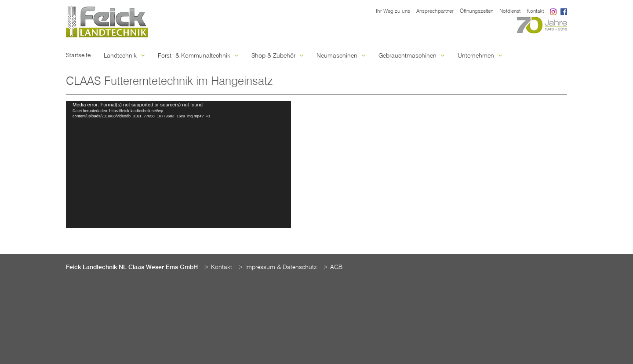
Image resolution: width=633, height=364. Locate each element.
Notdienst (510, 11)
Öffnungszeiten (477, 11)
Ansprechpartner (435, 11)
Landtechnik (124, 56)
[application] (178, 164)
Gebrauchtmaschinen (411, 56)
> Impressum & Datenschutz (278, 267)
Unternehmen (480, 56)
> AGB (333, 267)
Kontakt (535, 11)
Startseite (78, 55)
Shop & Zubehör (277, 56)
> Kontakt (218, 267)
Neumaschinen (341, 56)
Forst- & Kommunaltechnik (198, 56)
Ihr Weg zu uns (393, 11)
